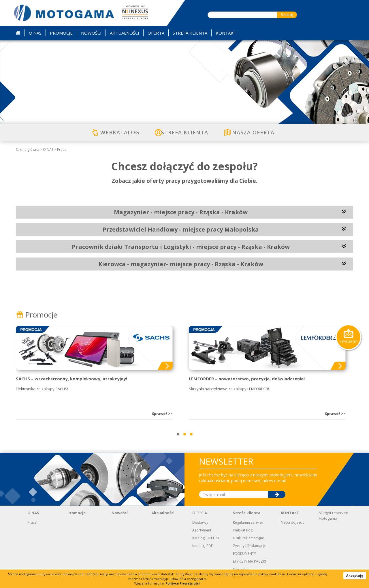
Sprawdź (162, 414)
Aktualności (163, 513)
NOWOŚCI (91, 33)
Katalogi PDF (203, 546)
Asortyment (202, 530)
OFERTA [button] (156, 33)
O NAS (48, 150)
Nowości (120, 513)
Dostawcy (200, 522)
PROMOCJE (61, 33)
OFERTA (200, 513)
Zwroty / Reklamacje (249, 546)
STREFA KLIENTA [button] (190, 33)
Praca (62, 150)
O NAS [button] (35, 33)
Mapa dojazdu (293, 522)
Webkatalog (243, 530)
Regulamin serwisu (248, 522)
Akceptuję (355, 575)
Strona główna (28, 150)
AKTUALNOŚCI (125, 33)
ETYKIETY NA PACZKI (249, 561)
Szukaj (287, 14)
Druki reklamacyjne (248, 538)
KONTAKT (290, 513)
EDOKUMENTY (244, 554)
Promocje (37, 315)
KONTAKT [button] (226, 33)
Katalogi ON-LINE (206, 538)
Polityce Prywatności (183, 583)
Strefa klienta (247, 513)
